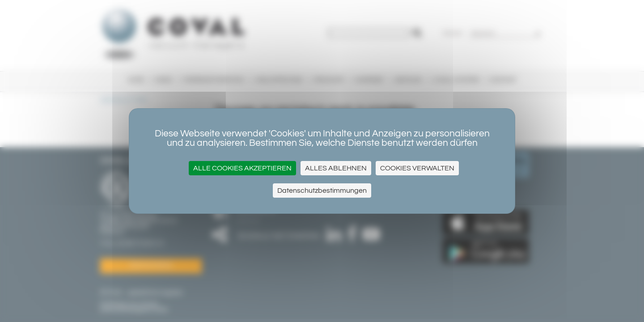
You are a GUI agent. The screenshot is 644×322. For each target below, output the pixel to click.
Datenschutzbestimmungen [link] (322, 191)
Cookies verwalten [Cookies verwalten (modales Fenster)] (417, 168)
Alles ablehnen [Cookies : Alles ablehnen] (336, 168)
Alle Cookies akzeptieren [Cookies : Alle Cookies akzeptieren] (242, 168)
